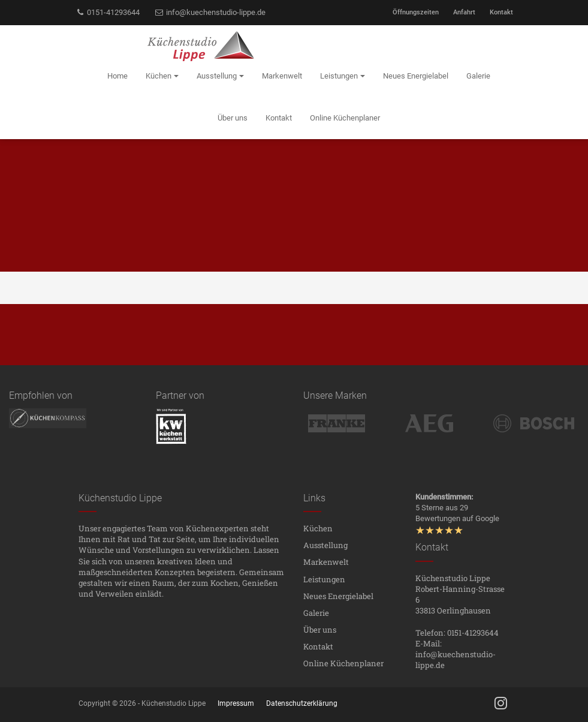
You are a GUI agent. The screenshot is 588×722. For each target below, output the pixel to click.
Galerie (316, 613)
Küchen (318, 528)
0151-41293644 (108, 12)
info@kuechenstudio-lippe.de (210, 12)
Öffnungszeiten (416, 12)
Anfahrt (464, 12)
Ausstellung (325, 545)
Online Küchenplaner (343, 663)
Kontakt (501, 12)
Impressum (236, 703)
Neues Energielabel (338, 596)
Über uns (320, 630)
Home (117, 76)
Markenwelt (326, 562)
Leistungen (324, 579)
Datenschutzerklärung (302, 703)
